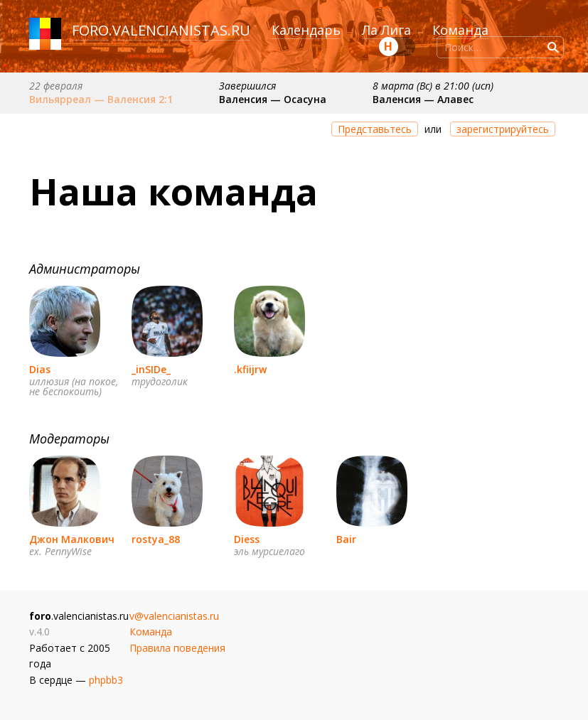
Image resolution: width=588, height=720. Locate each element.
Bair (346, 539)
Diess (247, 539)
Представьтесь (375, 129)
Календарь (306, 30)
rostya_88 (156, 539)
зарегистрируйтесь (503, 129)
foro (90, 30)
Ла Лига (386, 30)
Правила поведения (177, 648)
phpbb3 (106, 680)
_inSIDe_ (151, 369)
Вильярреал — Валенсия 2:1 (101, 99)
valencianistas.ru (181, 30)
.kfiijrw (250, 369)
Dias (40, 369)
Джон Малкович (72, 539)
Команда (460, 30)
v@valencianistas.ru (174, 616)
